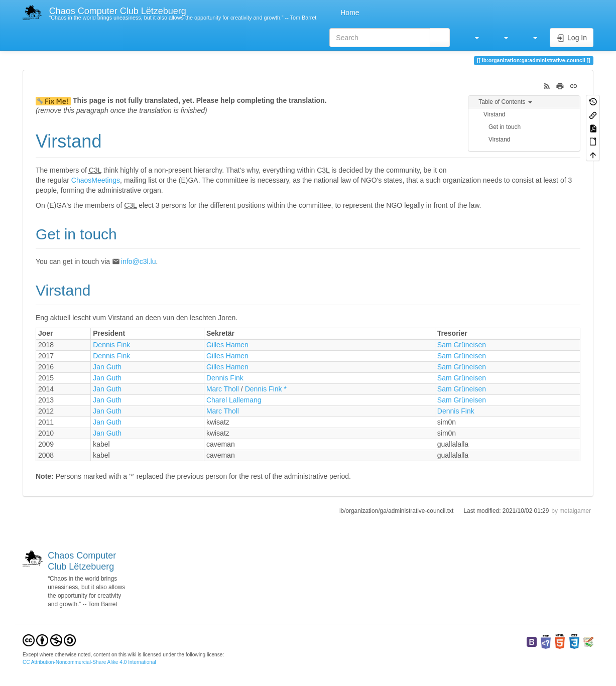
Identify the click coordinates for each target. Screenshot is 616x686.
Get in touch (505, 127)
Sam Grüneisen (462, 345)
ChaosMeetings (96, 180)
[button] (472, 38)
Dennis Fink (111, 345)
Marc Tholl (223, 389)
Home (349, 13)
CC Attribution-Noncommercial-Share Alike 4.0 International (89, 662)
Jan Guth (107, 367)
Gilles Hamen (227, 345)
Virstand (494, 114)
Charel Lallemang (234, 400)
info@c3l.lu (138, 261)
